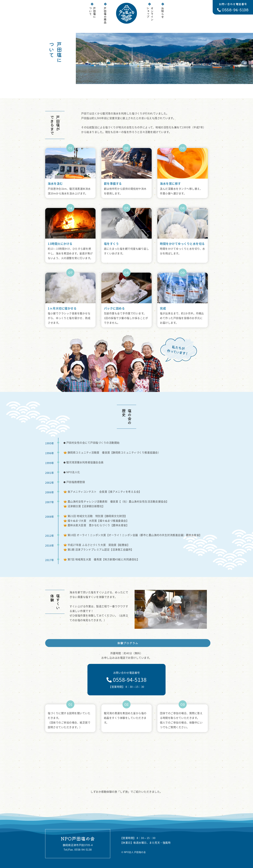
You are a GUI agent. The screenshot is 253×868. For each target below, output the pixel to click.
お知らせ (163, 11)
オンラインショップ (150, 13)
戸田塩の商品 (105, 14)
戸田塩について (93, 11)
